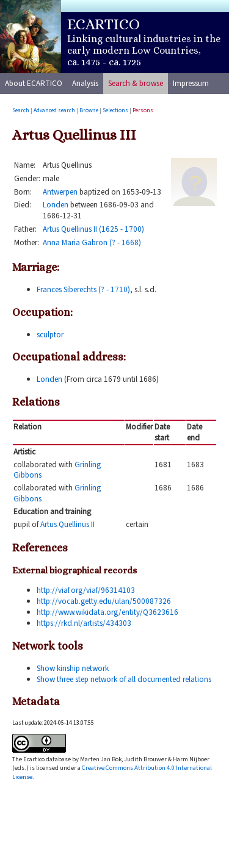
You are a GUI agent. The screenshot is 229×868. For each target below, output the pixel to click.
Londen (56, 205)
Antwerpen (60, 192)
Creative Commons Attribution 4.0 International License (112, 772)
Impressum (191, 83)
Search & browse (136, 83)
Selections (115, 110)
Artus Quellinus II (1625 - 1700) (93, 229)
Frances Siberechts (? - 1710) (83, 289)
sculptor (50, 335)
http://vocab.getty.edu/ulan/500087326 (104, 601)
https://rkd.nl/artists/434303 (84, 623)
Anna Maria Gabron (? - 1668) (92, 242)
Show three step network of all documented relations (124, 679)
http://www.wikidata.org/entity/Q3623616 (107, 612)
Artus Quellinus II (67, 524)
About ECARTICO (34, 83)
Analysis (85, 83)
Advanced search (54, 110)
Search (21, 110)
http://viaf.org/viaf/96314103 (86, 590)
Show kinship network (73, 668)
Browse (89, 110)
